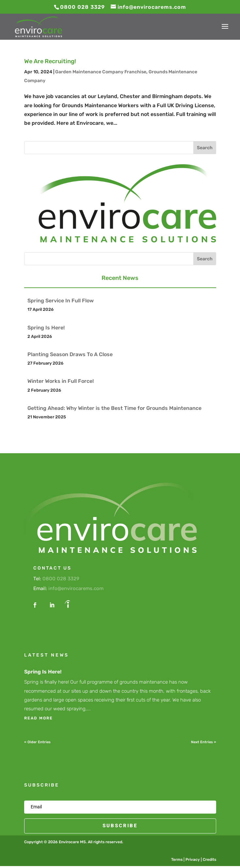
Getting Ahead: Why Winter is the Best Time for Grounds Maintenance (114, 408)
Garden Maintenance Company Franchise (101, 72)
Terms (177, 860)
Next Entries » (204, 742)
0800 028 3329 (61, 579)
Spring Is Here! (46, 328)
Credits (209, 860)
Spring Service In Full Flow (61, 301)
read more (39, 718)
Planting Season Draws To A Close (70, 354)
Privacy (193, 860)
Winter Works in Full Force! (61, 381)
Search (205, 148)
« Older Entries (37, 742)
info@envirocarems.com (76, 588)
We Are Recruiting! (50, 61)
